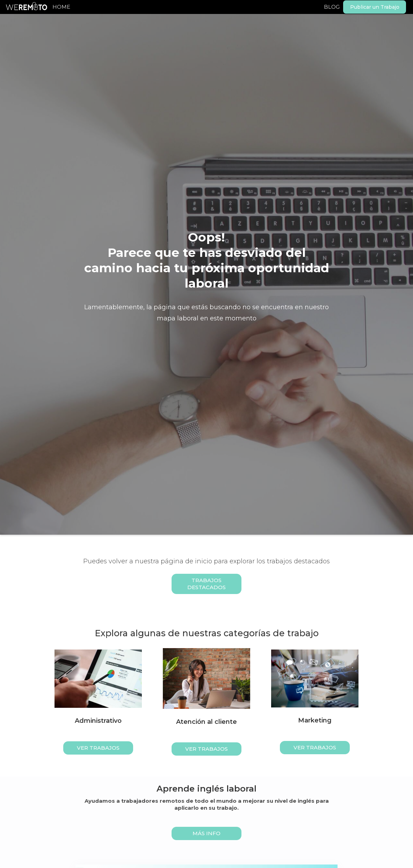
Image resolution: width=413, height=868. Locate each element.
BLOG (332, 7)
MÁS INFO (206, 833)
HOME (61, 7)
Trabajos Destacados (206, 584)
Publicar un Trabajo (375, 7)
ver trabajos (98, 748)
